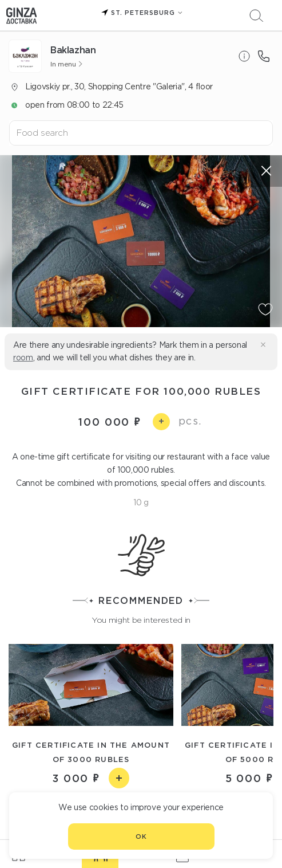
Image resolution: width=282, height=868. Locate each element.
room (23, 358)
